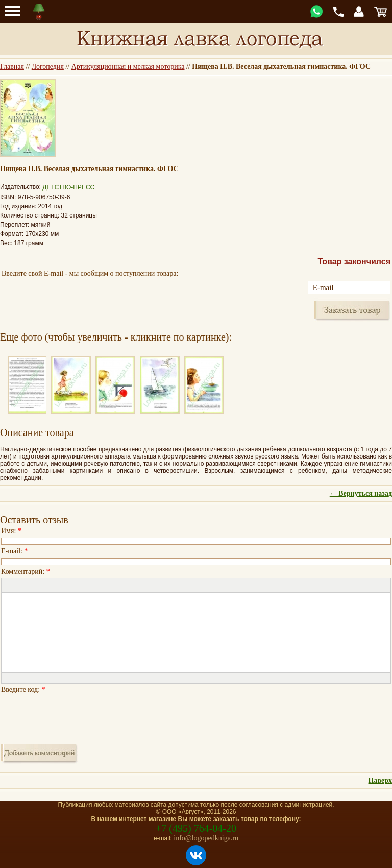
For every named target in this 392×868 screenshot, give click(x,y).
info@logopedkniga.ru (206, 838)
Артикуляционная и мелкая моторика (128, 67)
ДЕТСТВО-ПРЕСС (68, 187)
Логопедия (48, 67)
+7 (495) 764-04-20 (196, 828)
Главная (12, 67)
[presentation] (79, 716)
